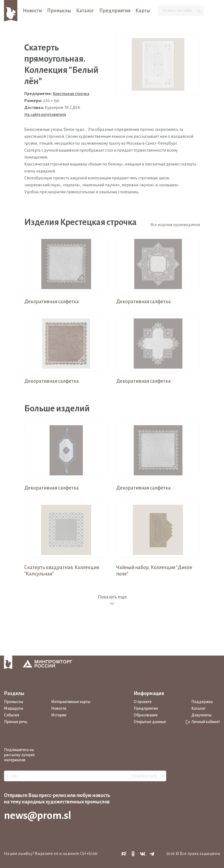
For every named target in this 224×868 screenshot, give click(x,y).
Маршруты (14, 708)
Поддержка (202, 702)
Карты (143, 11)
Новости (32, 11)
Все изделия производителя (175, 225)
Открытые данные (150, 722)
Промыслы (59, 11)
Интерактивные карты (71, 702)
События (12, 715)
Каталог (85, 11)
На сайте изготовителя (45, 114)
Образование (146, 715)
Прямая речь (16, 722)
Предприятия (115, 11)
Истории (59, 715)
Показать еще (112, 600)
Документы (201, 715)
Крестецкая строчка (71, 94)
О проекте (143, 702)
